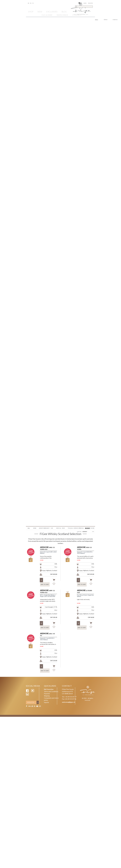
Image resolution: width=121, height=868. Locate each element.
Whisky (87, 528)
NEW (40, 12)
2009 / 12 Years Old (47, 591)
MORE (42, 560)
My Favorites (49, 689)
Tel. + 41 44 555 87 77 (69, 697)
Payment (47, 694)
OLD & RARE (47, 15)
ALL (29, 528)
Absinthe (41, 528)
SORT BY (79, 532)
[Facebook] (27, 691)
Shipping (47, 696)
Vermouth (76, 528)
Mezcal (58, 528)
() (80, 3)
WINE (35, 528)
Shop (31, 12)
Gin (52, 528)
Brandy (47, 528)
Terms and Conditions (51, 691)
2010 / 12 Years (84, 548)
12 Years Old (85, 591)
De (31, 3)
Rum (63, 528)
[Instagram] (33, 691)
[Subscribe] (38, 702)
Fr (33, 3)
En (29, 3)
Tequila (70, 528)
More (93, 528)
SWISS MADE (62, 15)
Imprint (46, 702)
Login (85, 3)
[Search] (84, 7)
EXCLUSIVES (52, 12)
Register (90, 3)
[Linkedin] (27, 695)
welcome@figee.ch (69, 702)
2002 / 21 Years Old (47, 548)
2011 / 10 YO (47, 634)
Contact (77, 15)
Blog (64, 12)
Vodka (81, 528)
